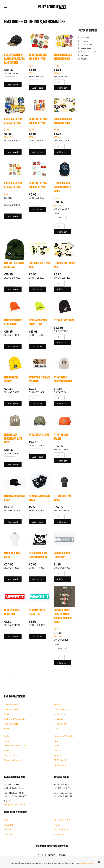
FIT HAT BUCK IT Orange (61, 437)
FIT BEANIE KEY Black (64, 320)
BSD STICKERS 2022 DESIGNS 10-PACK (38, 185)
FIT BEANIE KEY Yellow (11, 380)
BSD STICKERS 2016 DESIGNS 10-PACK (63, 57)
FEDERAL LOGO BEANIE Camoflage (14, 265)
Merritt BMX (84, 55)
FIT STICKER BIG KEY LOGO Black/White (38, 555)
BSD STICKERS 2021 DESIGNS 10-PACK (13, 185)
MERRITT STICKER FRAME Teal (37, 612)
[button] (5, 7)
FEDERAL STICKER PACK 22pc (64, 265)
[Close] (99, 862)
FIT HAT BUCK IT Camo (39, 435)
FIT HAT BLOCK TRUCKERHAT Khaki (63, 380)
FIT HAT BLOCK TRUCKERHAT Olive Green (13, 439)
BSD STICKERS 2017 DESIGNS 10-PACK (13, 121)
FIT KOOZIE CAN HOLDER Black (40, 498)
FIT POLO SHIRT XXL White (13, 555)
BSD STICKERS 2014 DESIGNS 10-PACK (38, 57)
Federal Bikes (85, 48)
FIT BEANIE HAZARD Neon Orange (13, 322)
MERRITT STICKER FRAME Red (12, 612)
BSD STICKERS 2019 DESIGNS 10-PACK (63, 121)
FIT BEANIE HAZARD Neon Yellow (38, 322)
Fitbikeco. (83, 41)
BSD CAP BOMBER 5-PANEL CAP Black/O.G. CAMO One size (15, 59)
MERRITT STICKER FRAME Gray (62, 555)
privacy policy (87, 863)
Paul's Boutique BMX (87, 52)
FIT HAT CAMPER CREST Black (15, 498)
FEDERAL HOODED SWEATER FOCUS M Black (62, 187)
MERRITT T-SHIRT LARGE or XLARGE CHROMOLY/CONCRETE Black (64, 616)
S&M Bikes (84, 38)
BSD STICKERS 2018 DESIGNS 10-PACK (38, 121)
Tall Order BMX (85, 45)
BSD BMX (83, 59)
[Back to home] (52, 7)
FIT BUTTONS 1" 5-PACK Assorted (39, 380)
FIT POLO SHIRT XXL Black (62, 498)
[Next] (20, 674)
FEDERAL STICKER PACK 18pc (40, 265)
